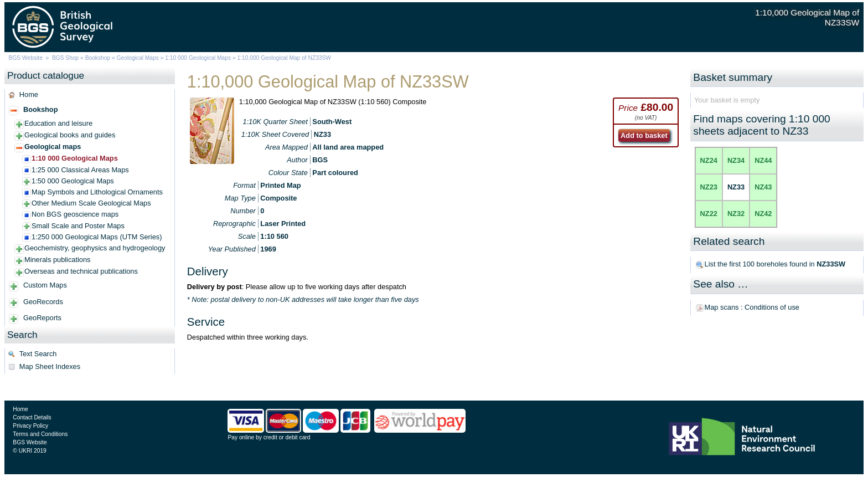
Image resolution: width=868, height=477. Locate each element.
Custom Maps (45, 285)
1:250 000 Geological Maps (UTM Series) (97, 237)
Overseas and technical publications (81, 271)
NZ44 (763, 160)
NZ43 (763, 187)
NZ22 (709, 214)
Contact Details (32, 417)
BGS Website (26, 58)
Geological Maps (138, 58)
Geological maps (53, 147)
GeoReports (42, 318)
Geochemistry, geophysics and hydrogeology (95, 248)
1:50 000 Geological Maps (73, 181)
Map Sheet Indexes (50, 366)
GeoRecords (43, 302)
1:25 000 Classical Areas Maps (80, 170)
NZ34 (736, 160)
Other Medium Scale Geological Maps (91, 203)
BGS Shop (65, 58)
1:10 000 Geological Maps (198, 58)
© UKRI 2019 (29, 451)
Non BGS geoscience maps (75, 214)
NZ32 (736, 214)
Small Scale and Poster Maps (78, 226)
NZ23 (709, 187)
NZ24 (709, 160)
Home (29, 94)
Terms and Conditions (40, 434)
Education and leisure (58, 123)
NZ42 (763, 214)
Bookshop (98, 58)
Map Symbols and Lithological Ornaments (97, 192)
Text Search (38, 354)
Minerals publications (58, 260)
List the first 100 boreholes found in (775, 264)
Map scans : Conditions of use (752, 307)
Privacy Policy (30, 426)
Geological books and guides (70, 135)
